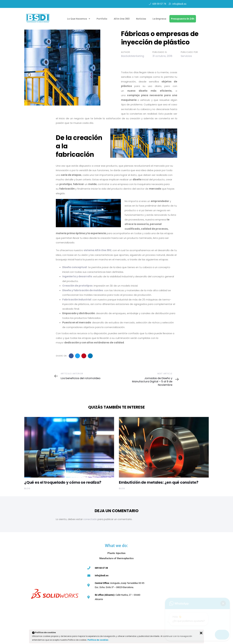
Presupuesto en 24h (183, 19)
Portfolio (102, 19)
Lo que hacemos (79, 19)
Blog (27, 488)
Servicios (186, 56)
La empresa (159, 19)
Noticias (141, 19)
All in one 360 (122, 19)
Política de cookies (98, 640)
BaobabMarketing (133, 56)
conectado (90, 519)
